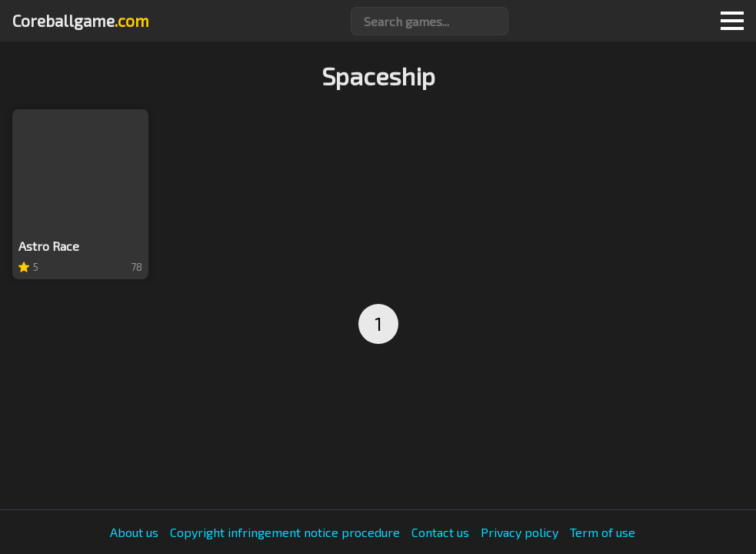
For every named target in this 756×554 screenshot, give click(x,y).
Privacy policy (520, 532)
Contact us (440, 532)
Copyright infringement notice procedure (285, 532)
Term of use (603, 532)
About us (134, 532)
